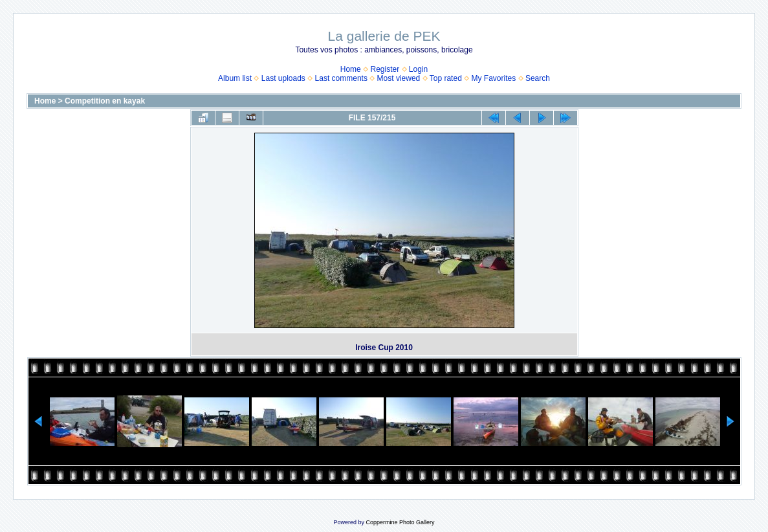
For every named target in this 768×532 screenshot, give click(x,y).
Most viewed (399, 78)
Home (351, 69)
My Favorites (494, 78)
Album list (235, 78)
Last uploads (283, 78)
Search (538, 78)
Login (418, 69)
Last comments (341, 78)
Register (385, 69)
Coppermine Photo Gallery (400, 522)
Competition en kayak (105, 101)
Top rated (446, 78)
